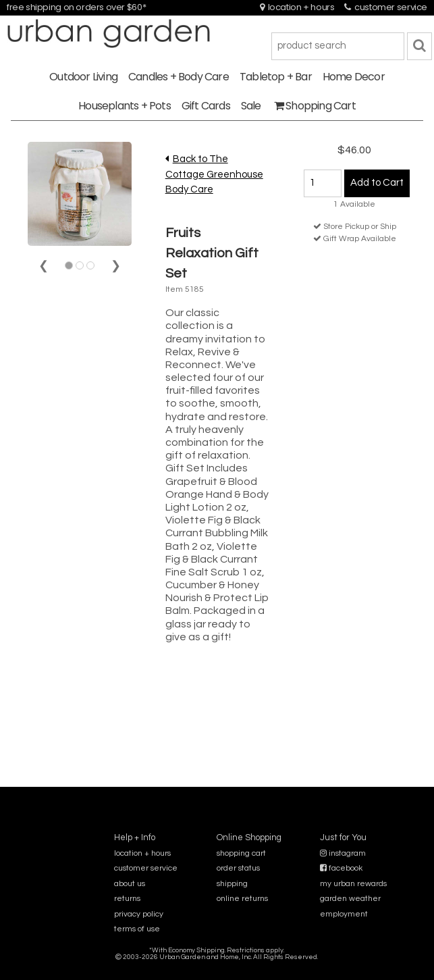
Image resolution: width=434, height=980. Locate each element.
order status (238, 868)
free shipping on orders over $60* (76, 7)
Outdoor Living (83, 77)
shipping (232, 884)
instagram (343, 853)
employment (344, 914)
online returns (242, 899)
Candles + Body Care (179, 77)
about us (130, 884)
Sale (251, 106)
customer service (386, 7)
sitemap (217, 966)
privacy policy (139, 914)
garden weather (350, 899)
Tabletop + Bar (276, 77)
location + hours (297, 7)
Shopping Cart (315, 106)
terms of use (137, 929)
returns (127, 899)
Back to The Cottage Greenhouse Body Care (214, 174)
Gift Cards (206, 106)
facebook (341, 868)
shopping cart (241, 853)
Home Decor (354, 77)
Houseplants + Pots (125, 106)
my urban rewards (353, 884)
